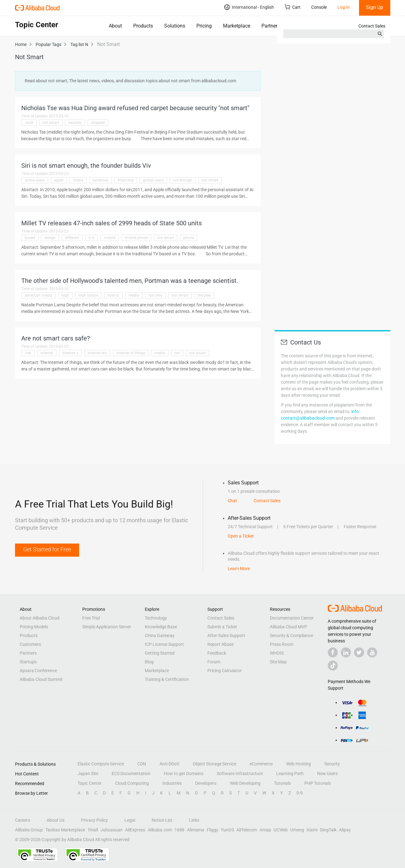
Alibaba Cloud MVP (289, 627)
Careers (23, 820)
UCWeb (281, 830)
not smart (51, 123)
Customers (30, 644)
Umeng (297, 830)
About (115, 26)
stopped (98, 123)
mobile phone (136, 238)
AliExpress (135, 830)
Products (143, 26)
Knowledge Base (161, 627)
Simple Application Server (107, 627)
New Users (327, 774)
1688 (180, 830)
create (78, 180)
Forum (214, 662)
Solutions (175, 26)
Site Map (278, 662)
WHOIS (277, 653)
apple (59, 180)
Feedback (217, 653)
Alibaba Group (29, 830)
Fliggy (213, 830)
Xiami (312, 830)
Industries (172, 783)
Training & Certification (167, 679)
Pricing (204, 26)
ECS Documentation (131, 774)
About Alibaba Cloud (40, 618)
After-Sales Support (226, 636)
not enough (183, 180)
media (134, 295)
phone (189, 238)
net (177, 353)
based (30, 238)
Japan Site (88, 774)
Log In (344, 7)
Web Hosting (299, 764)
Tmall (93, 830)
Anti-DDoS (169, 764)
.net (28, 353)
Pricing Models (34, 627)
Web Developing (245, 783)
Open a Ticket (241, 536)
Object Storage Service (214, 764)
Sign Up (375, 7)
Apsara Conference (38, 671)
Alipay (345, 830)
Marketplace (237, 26)
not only (155, 295)
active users (35, 180)
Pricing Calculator (225, 671)
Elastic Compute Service (101, 764)
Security (332, 764)
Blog (149, 662)
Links (194, 820)
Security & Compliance (291, 636)
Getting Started (160, 653)
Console (319, 7)
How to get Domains (184, 774)
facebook (100, 180)
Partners (271, 26)
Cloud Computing (132, 783)
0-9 (300, 793)
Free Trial (91, 618)
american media (38, 295)
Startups (28, 662)
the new (204, 295)
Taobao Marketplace (65, 830)
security (75, 123)
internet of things (131, 353)
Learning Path (290, 774)
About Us (56, 820)
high (65, 295)
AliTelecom (247, 830)
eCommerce (261, 764)
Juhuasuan (111, 830)
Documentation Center (292, 618)
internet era (97, 353)
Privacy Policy (94, 820)
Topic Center (90, 783)
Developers (206, 783)
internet (47, 353)
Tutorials (282, 783)
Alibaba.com (160, 830)
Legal (130, 820)
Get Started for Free (47, 549)
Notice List (162, 820)
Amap (265, 830)
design (50, 238)
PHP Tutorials (318, 783)
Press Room (282, 644)
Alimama (196, 830)
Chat (232, 501)
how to (113, 295)
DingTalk (328, 830)
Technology (156, 618)
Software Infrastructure (240, 774)
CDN (142, 764)
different (72, 238)
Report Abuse (220, 644)
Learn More (239, 569)
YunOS (227, 830)
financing (126, 180)
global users (153, 180)
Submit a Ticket (222, 627)
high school (88, 295)
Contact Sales (372, 26)
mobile (110, 238)
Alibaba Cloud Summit (41, 679)
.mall (29, 123)
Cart (293, 7)
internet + (71, 353)
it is (91, 238)
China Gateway (160, 636)
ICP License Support (164, 644)
